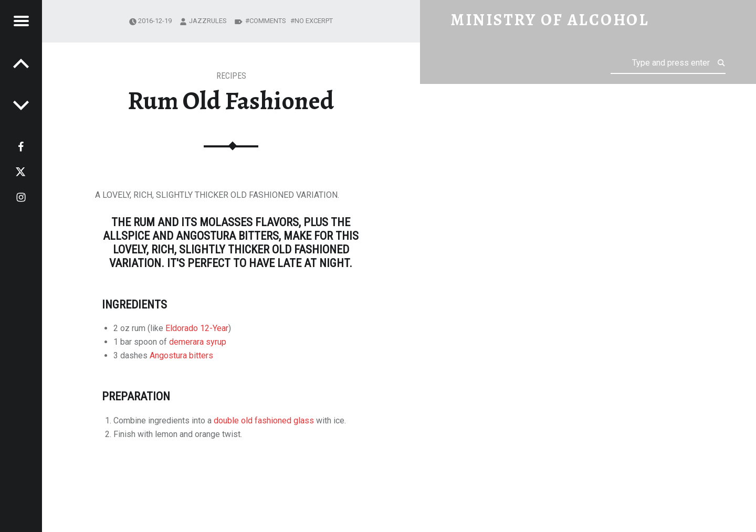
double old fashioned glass (264, 421)
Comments (268, 21)
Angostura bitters (181, 355)
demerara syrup (198, 342)
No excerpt (314, 21)
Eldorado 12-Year (197, 328)
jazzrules (208, 21)
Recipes (231, 76)
